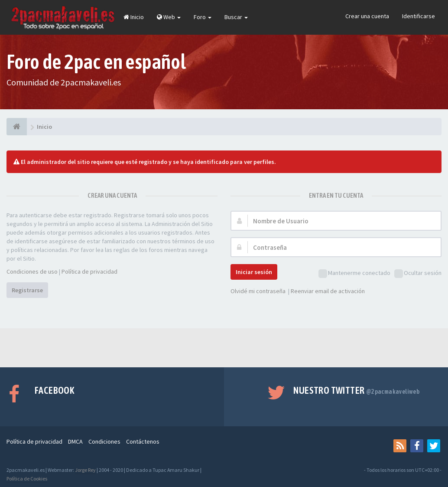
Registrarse (27, 290)
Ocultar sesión (418, 273)
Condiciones (104, 441)
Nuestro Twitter (356, 390)
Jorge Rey (85, 470)
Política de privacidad (89, 271)
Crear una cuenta (367, 16)
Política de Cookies (27, 479)
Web (169, 17)
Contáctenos (143, 441)
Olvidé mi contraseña (258, 291)
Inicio (134, 17)
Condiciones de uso (32, 271)
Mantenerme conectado (354, 273)
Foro (203, 17)
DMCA (75, 441)
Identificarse (419, 16)
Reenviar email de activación (328, 291)
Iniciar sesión (254, 272)
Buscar (236, 17)
